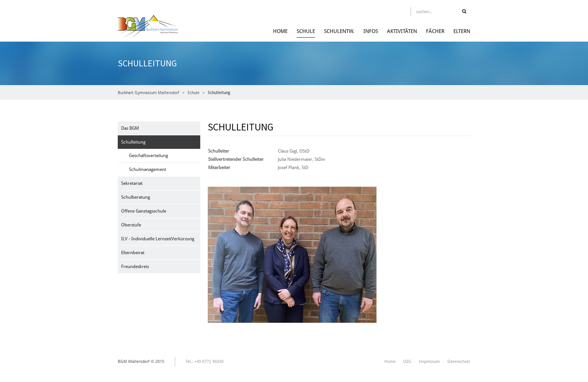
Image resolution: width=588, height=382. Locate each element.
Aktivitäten (402, 31)
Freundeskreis (135, 267)
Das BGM (130, 128)
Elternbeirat (133, 253)
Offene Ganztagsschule (144, 211)
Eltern (462, 31)
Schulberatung (136, 197)
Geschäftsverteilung (148, 156)
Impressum (429, 362)
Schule (306, 31)
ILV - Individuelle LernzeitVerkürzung (158, 239)
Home (280, 31)
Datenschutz (459, 362)
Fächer (435, 31)
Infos (371, 31)
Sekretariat (132, 183)
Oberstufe (131, 225)
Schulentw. (339, 31)
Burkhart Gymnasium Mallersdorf (148, 93)
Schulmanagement (148, 169)
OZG (407, 362)
